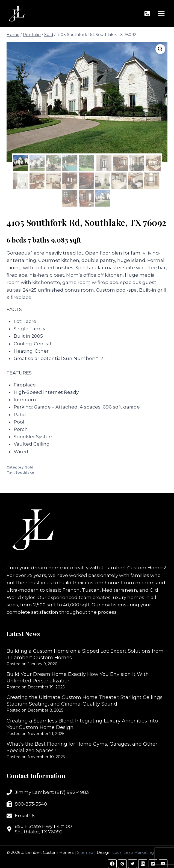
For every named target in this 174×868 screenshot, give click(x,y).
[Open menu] (161, 13)
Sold (29, 467)
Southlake (25, 472)
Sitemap (85, 852)
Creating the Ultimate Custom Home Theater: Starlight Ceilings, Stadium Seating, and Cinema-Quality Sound (85, 701)
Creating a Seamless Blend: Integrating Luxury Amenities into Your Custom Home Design (82, 724)
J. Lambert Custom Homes (133, 568)
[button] (160, 49)
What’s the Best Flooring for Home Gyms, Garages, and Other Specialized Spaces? (82, 747)
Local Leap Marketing (133, 852)
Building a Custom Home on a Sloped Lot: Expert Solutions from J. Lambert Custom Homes (85, 654)
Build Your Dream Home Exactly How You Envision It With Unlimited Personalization (78, 678)
